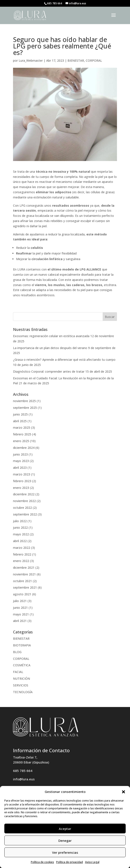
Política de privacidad (70, 862)
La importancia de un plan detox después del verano (50, 348)
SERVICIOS (21, 685)
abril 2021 (20, 621)
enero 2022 (21, 561)
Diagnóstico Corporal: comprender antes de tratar (49, 371)
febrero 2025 (22, 434)
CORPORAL (94, 60)
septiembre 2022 (25, 514)
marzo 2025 (22, 428)
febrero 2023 (22, 481)
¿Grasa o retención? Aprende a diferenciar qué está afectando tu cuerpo (64, 360)
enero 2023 (21, 488)
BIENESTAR (76, 60)
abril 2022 (20, 541)
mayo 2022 (21, 534)
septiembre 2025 (25, 408)
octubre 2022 (22, 508)
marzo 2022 (22, 548)
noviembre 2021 (24, 574)
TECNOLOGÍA (23, 692)
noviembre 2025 (24, 401)
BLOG (17, 652)
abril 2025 (20, 421)
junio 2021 (20, 608)
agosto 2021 (22, 594)
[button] (123, 792)
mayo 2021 (21, 614)
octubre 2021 (22, 581)
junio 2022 (20, 527)
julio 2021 (20, 601)
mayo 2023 (21, 461)
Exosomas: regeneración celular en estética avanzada (51, 336)
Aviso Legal (92, 862)
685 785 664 (23, 771)
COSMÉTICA (22, 665)
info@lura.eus (24, 779)
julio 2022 (20, 521)
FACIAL (18, 672)
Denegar (65, 841)
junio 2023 (20, 454)
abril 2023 (20, 468)
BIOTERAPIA (22, 645)
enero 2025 (21, 441)
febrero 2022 (22, 554)
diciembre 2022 (24, 494)
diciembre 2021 (24, 568)
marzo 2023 (22, 474)
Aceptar (65, 829)
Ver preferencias (65, 852)
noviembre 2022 (24, 501)
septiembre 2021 (25, 587)
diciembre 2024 (24, 448)
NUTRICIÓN (21, 679)
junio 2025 (20, 414)
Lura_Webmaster (31, 60)
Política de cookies (42, 862)
